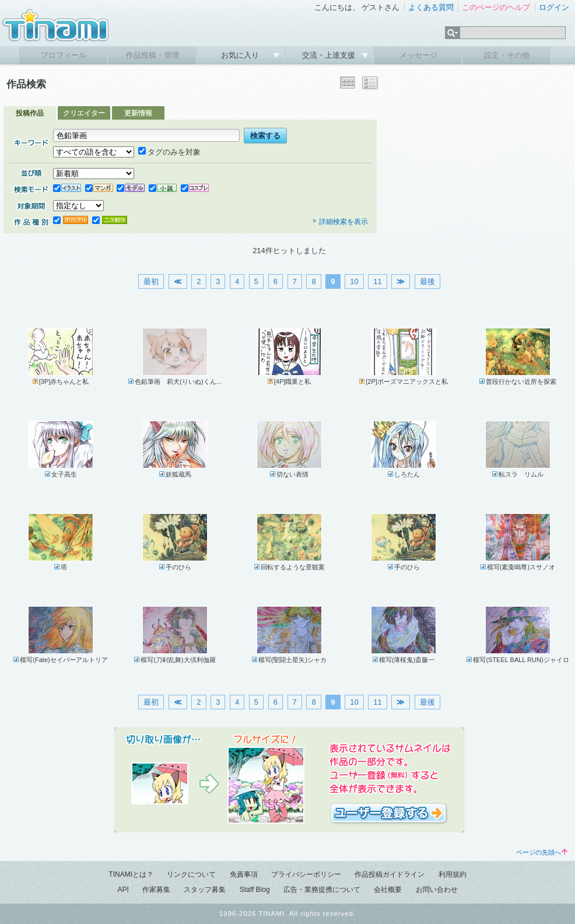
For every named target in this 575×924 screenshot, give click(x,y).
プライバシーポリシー (306, 874)
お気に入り (241, 55)
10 (354, 281)
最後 (427, 281)
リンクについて (191, 874)
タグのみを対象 (169, 152)
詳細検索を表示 (340, 222)
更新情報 (138, 113)
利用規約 (453, 874)
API (123, 890)
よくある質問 (431, 7)
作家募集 (156, 890)
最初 (151, 281)
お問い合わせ (437, 890)
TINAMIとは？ (131, 874)
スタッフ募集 (205, 890)
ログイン (554, 7)
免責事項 (244, 874)
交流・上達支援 (330, 55)
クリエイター (84, 113)
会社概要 (388, 890)
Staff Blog (255, 890)
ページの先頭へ (542, 852)
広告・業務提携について (322, 890)
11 (377, 281)
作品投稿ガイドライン (390, 874)
